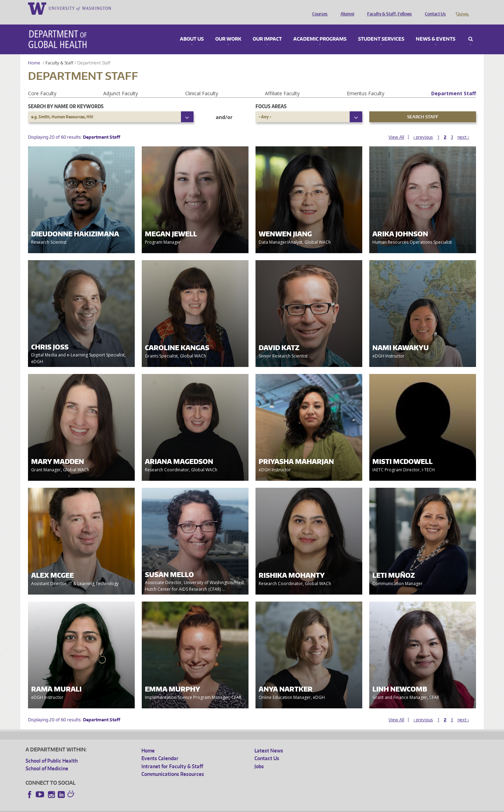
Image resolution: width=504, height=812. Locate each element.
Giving (462, 8)
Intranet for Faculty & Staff (172, 757)
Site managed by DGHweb (188, 807)
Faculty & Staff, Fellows (388, 8)
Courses (318, 8)
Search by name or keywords (66, 96)
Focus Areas (271, 96)
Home (34, 53)
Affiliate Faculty (282, 84)
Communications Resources (173, 764)
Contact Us (434, 8)
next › (463, 127)
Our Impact (267, 29)
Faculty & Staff (59, 53)
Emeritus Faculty (366, 84)
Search (471, 29)
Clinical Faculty (202, 84)
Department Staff (454, 84)
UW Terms (147, 807)
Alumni (346, 8)
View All (396, 127)
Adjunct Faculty (121, 84)
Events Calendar (160, 748)
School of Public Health (52, 751)
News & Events (436, 29)
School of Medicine (47, 759)
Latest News (269, 741)
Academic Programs (320, 29)
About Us (192, 29)
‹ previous (423, 127)
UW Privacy (118, 807)
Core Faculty (42, 84)
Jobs (259, 757)
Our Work (228, 29)
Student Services (381, 29)
